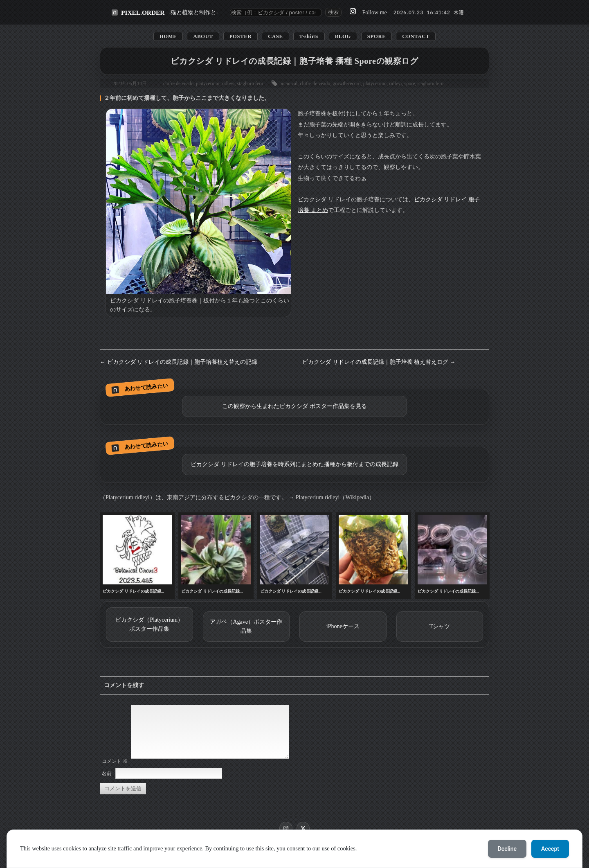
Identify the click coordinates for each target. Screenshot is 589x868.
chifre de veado (178, 83)
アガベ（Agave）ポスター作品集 (246, 626)
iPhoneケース (343, 626)
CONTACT (416, 36)
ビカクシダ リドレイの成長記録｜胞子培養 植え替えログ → (379, 362)
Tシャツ (440, 626)
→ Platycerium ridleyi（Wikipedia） (332, 497)
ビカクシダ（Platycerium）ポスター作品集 (149, 624)
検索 (333, 12)
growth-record (347, 83)
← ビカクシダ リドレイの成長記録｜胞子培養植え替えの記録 (179, 362)
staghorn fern (250, 83)
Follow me (374, 12)
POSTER (241, 36)
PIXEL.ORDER (143, 12)
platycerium (208, 83)
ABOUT (203, 36)
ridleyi (228, 83)
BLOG (343, 36)
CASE (275, 36)
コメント (115, 771)
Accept (550, 849)
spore (410, 83)
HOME (168, 36)
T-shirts (309, 36)
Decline (507, 849)
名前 (107, 783)
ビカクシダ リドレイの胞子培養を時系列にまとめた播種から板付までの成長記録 (294, 464)
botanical (288, 83)
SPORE (377, 36)
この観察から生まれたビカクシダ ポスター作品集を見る (294, 406)
